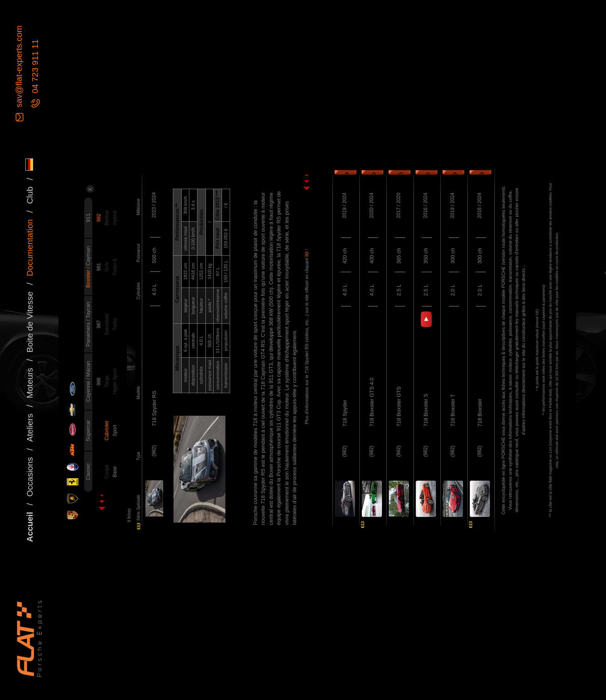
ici (306, 253)
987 (99, 324)
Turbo (115, 324)
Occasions (30, 477)
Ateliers (30, 428)
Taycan (88, 310)
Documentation (30, 248)
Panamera (88, 334)
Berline (107, 218)
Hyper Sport (115, 381)
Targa (107, 381)
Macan (88, 369)
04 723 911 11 (35, 68)
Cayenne (88, 391)
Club (30, 195)
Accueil (30, 527)
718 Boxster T (453, 410)
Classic (88, 472)
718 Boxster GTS (399, 406)
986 (99, 381)
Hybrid (115, 218)
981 (99, 267)
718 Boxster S (426, 410)
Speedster (107, 324)
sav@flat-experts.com (19, 68)
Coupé (107, 472)
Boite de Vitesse (30, 322)
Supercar (88, 431)
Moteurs (30, 383)
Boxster (88, 278)
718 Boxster (480, 413)
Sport (115, 431)
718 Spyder (345, 414)
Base (115, 472)
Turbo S (115, 267)
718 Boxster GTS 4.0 (372, 402)
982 (99, 218)
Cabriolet (107, 431)
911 (88, 218)
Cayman (88, 256)
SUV (107, 267)
